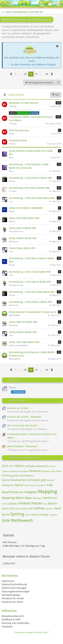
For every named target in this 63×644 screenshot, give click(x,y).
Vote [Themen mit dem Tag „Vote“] (6, 520)
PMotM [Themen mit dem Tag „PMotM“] (36, 503)
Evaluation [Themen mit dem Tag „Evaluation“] (13, 471)
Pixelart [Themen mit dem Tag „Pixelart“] (25, 503)
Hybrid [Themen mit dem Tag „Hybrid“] (19, 485)
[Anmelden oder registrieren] (50, 4)
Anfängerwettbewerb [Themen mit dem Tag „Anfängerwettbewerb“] (37, 466)
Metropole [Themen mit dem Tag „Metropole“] (38, 498)
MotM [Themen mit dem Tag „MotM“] (47, 498)
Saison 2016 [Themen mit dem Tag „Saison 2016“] (9, 508)
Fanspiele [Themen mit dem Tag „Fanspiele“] (24, 471)
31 (36, 74)
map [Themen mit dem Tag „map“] (50, 485)
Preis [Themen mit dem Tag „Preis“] (45, 504)
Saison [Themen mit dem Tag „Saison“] (53, 503)
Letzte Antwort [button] (16, 95)
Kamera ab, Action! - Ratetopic (24, 417)
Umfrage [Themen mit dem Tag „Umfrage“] (44, 515)
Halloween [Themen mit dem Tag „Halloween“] (8, 485)
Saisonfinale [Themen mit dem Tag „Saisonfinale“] (22, 509)
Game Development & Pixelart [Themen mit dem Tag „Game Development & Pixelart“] (21, 480)
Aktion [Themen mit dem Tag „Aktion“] (19, 466)
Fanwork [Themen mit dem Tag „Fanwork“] (35, 471)
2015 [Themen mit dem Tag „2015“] (11, 466)
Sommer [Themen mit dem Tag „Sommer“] (50, 509)
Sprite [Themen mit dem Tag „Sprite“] (6, 514)
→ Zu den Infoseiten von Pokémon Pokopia (32, 64)
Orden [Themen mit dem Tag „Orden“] (5, 504)
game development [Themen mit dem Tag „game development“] (23, 475)
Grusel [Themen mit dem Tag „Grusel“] (50, 480)
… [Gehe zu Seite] (20, 74)
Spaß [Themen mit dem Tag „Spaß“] (58, 508)
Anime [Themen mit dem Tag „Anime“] (52, 466)
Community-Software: (32, 632)
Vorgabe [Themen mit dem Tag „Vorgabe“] (53, 515)
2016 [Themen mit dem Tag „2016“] (5, 466)
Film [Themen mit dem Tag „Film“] (53, 471)
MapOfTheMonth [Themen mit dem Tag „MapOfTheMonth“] (13, 492)
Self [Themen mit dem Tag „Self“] (30, 508)
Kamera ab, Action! (18, 408)
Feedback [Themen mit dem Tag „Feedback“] (46, 471)
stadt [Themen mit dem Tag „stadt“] (27, 515)
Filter (56, 95)
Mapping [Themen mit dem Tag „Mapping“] (48, 491)
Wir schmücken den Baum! (22, 425)
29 (25, 74)
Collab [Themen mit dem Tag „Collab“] (5, 471)
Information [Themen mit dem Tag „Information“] (29, 485)
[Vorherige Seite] (11, 74)
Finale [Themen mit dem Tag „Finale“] (59, 471)
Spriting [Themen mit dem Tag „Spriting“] (17, 514)
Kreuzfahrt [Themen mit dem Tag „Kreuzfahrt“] (41, 485)
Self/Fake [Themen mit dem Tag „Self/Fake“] (39, 508)
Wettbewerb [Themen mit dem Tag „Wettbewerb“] (22, 520)
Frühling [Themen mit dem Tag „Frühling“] (7, 475)
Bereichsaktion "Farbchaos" (23, 446)
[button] (59, 4)
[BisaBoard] (8, 4)
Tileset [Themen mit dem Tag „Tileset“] (34, 515)
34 (47, 74)
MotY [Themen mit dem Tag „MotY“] (54, 498)
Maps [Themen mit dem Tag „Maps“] (28, 498)
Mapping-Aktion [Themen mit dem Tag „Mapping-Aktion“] (13, 498)
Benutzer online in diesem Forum (26, 556)
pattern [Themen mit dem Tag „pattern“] (13, 503)
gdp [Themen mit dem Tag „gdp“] (43, 480)
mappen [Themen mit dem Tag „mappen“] (31, 492)
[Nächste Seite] (52, 74)
